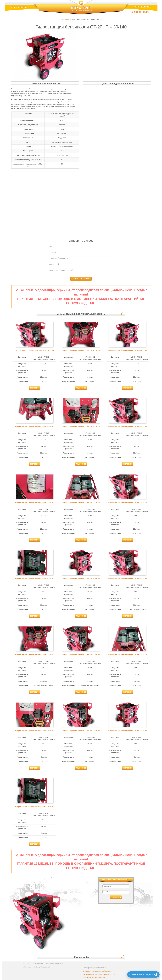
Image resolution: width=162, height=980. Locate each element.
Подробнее (35, 388)
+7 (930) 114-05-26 (140, 12)
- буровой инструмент (94, 978)
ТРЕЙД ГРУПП (81, 9)
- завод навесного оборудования (97, 971)
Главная (64, 20)
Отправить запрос (81, 279)
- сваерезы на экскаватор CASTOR (99, 974)
